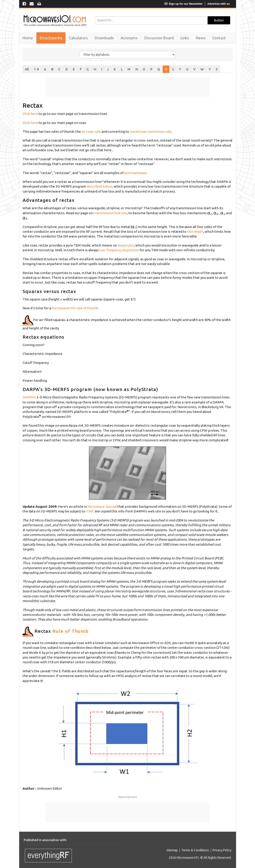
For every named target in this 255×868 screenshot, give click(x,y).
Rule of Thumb (70, 631)
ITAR (90, 511)
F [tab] (81, 69)
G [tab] (88, 69)
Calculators (78, 38)
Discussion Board (159, 38)
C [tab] (59, 69)
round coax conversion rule (151, 131)
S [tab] (173, 69)
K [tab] (115, 69)
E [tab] (74, 69)
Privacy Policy (222, 850)
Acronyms (129, 38)
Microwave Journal (102, 506)
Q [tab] (159, 69)
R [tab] (166, 69)
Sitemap (172, 850)
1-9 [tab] (36, 69)
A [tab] (45, 69)
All (27, 69)
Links (185, 38)
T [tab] (180, 69)
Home (28, 38)
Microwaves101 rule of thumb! (75, 308)
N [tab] (137, 69)
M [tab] (129, 69)
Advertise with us (219, 4)
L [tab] (122, 69)
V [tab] (194, 69)
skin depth (195, 232)
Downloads (104, 38)
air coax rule (91, 131)
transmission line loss (110, 213)
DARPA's (29, 397)
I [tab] (102, 69)
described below (99, 186)
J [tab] (108, 69)
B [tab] (52, 69)
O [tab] (144, 69)
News (201, 38)
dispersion (126, 245)
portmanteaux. (136, 173)
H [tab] (95, 69)
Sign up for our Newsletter (184, 4)
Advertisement (127, 797)
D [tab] (67, 69)
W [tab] (202, 69)
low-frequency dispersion (119, 250)
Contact (219, 38)
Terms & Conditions (195, 850)
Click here (30, 114)
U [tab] (187, 69)
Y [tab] (210, 69)
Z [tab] (217, 69)
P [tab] (151, 69)
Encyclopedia (51, 38)
